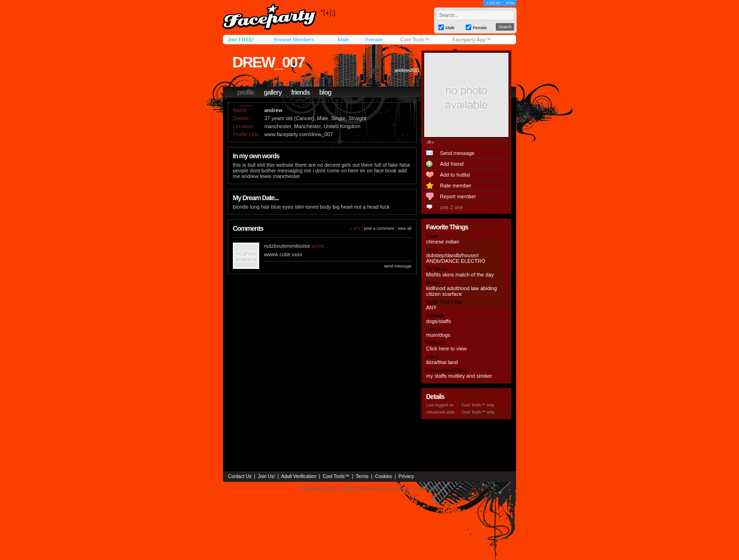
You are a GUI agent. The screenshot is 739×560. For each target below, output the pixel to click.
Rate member (456, 186)
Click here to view (446, 349)
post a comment (379, 228)
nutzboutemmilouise (287, 246)
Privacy (406, 476)
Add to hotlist (455, 175)
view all (404, 228)
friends (301, 92)
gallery (272, 92)
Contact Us (240, 476)
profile (246, 92)
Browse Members (294, 40)
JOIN (510, 3)
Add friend (452, 164)
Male (343, 40)
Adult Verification (299, 476)
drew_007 (268, 62)
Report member (458, 196)
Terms (362, 476)
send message (398, 266)
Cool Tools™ (415, 40)
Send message (457, 153)
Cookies (384, 476)
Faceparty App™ (472, 40)
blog (325, 92)
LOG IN (493, 3)
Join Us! (266, 476)
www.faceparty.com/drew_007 (299, 134)
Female (374, 40)
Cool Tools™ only (478, 405)
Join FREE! (241, 40)
